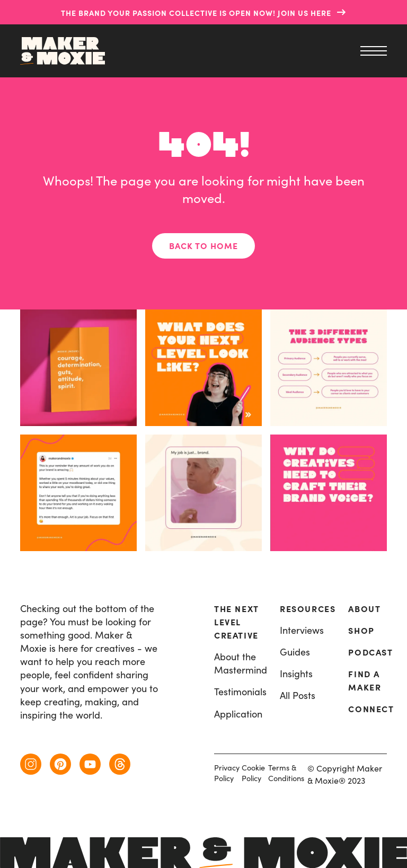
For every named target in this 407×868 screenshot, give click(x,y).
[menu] (371, 51)
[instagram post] (203, 493)
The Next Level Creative (236, 622)
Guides (295, 652)
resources (308, 609)
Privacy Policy (227, 773)
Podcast (370, 652)
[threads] (120, 764)
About (364, 609)
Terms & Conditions (286, 773)
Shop (361, 631)
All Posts (298, 696)
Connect (371, 709)
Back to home (203, 246)
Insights (296, 674)
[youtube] (90, 764)
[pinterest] (60, 764)
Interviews (302, 630)
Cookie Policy (253, 773)
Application (238, 714)
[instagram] (31, 764)
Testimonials (240, 692)
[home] (63, 51)
